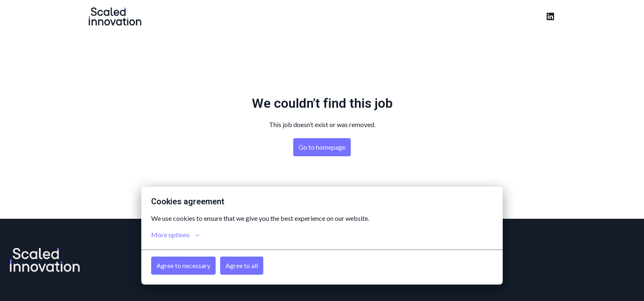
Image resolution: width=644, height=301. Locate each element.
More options (175, 235)
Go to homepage (322, 147)
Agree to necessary (183, 265)
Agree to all (242, 265)
